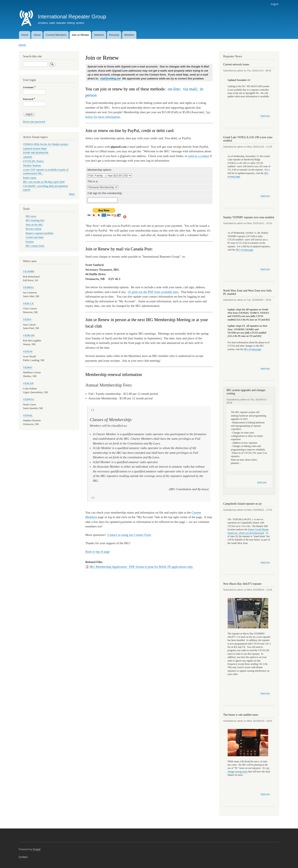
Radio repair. (30, 178)
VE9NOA (29, 399)
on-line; (174, 89)
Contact (23, 857)
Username (28, 87)
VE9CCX (28, 303)
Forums (30, 242)
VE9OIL (28, 415)
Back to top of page (98, 552)
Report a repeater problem (40, 233)
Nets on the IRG (34, 225)
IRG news (31, 216)
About (37, 35)
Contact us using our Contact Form (129, 535)
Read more (265, 116)
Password (28, 99)
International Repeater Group (72, 17)
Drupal (37, 849)
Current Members (56, 35)
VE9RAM (29, 335)
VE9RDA (28, 287)
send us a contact (199, 156)
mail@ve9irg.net (111, 79)
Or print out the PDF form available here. (154, 292)
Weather (129, 35)
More (72, 194)
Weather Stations (32, 166)
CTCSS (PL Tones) (33, 161)
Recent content (34, 229)
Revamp (114, 35)
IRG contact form (35, 246)
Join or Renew (80, 35)
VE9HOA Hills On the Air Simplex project (46, 144)
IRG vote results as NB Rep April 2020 (44, 182)
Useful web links (35, 237)
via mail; (190, 89)
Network (99, 35)
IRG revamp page (245, 250)
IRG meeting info (35, 220)
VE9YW (28, 351)
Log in (275, 4)
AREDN (28, 157)
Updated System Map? (35, 149)
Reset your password (34, 122)
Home (25, 35)
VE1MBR (29, 271)
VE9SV (27, 319)
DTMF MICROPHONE (36, 153)
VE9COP (28, 383)
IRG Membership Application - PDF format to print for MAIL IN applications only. (142, 567)
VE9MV (28, 367)
